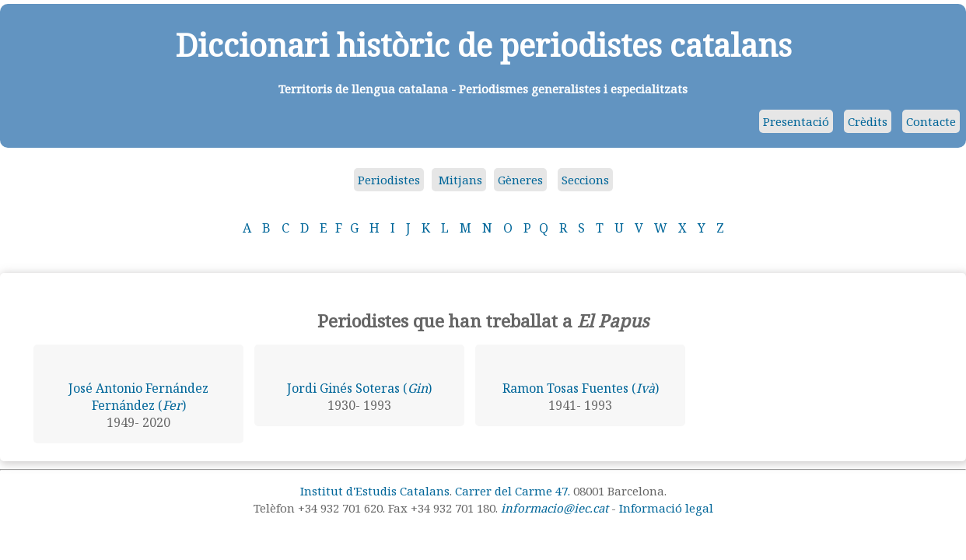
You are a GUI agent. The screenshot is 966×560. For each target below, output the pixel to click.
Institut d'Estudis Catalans (375, 491)
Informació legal (666, 508)
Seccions (585, 180)
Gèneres (520, 180)
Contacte (931, 121)
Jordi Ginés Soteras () (359, 388)
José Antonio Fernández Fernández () (138, 397)
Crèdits (868, 121)
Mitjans (459, 180)
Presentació (796, 121)
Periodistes (389, 180)
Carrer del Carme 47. (513, 491)
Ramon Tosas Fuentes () (581, 388)
